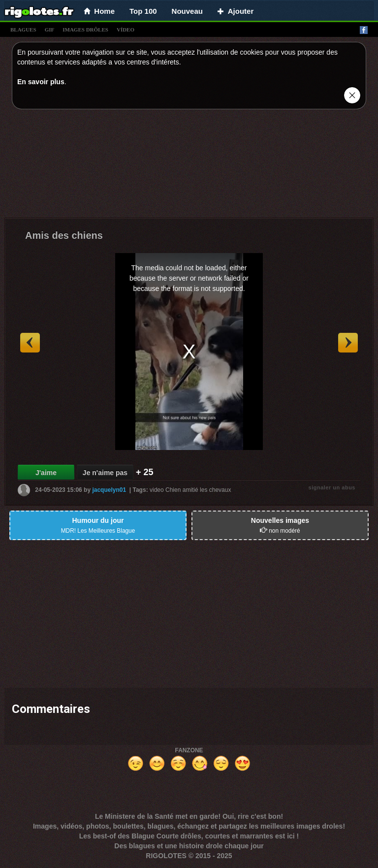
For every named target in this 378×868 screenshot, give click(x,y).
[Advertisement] (189, 166)
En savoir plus (41, 82)
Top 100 (143, 11)
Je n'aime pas (105, 473)
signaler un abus (332, 487)
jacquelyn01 (109, 490)
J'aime (46, 473)
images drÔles (85, 30)
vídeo (126, 30)
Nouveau (187, 11)
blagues (23, 30)
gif (50, 30)
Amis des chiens (64, 235)
